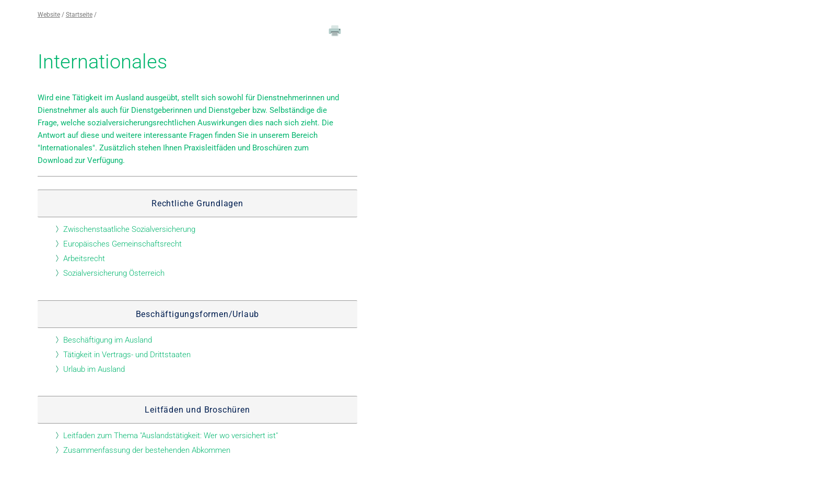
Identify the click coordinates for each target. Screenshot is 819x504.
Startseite (79, 15)
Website (49, 15)
